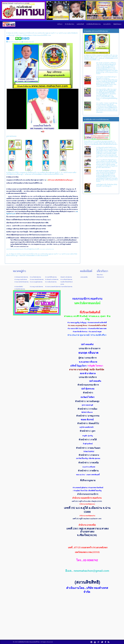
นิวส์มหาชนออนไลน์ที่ (42, 256)
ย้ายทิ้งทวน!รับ (33, 254)
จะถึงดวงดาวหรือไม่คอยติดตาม (28, 256)
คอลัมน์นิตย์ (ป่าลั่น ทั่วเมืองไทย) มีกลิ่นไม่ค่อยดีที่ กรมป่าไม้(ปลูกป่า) (107, 185)
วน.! (60, 254)
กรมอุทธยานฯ (25, 254)
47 (58, 254)
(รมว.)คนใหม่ (41, 254)
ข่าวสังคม (12, 254)
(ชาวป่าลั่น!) (18, 254)
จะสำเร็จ (64, 254)
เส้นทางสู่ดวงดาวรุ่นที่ (51, 254)
